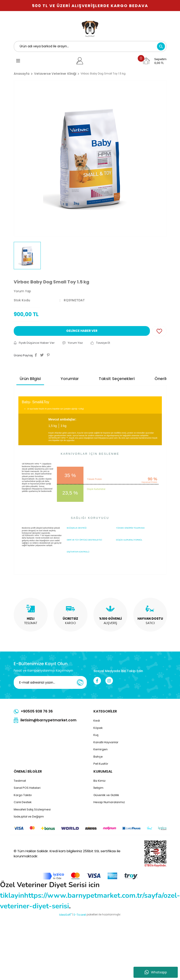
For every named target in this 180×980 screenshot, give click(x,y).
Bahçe (98, 757)
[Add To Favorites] (159, 331)
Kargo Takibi (23, 795)
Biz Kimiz (100, 781)
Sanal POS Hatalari (27, 788)
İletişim (98, 788)
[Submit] (80, 682)
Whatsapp (156, 972)
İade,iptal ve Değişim (29, 817)
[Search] (90, 46)
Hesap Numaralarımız (109, 802)
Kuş (96, 735)
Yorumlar (70, 379)
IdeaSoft (65, 915)
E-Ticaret (80, 915)
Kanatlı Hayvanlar (106, 742)
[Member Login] (80, 61)
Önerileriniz (165, 379)
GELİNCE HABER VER (82, 331)
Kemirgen (101, 749)
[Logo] (90, 28)
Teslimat (20, 781)
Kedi (97, 721)
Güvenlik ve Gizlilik (106, 795)
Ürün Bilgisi (30, 379)
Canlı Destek (23, 802)
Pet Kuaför (101, 764)
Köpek (98, 728)
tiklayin (12, 895)
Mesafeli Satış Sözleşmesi (32, 809)
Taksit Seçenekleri (117, 379)
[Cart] (154, 61)
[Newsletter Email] (53, 682)
